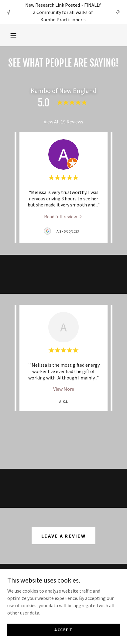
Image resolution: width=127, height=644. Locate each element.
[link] (63, 216)
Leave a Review (63, 536)
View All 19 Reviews (63, 122)
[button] (13, 35)
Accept (63, 629)
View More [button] (64, 389)
